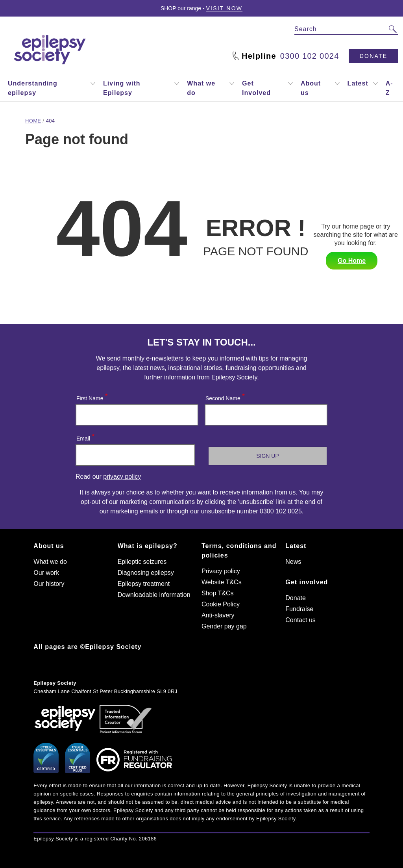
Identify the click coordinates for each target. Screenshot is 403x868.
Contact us (300, 620)
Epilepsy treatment (144, 584)
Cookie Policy (221, 604)
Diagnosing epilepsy (146, 573)
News (293, 562)
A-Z (389, 88)
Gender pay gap (224, 626)
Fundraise (299, 609)
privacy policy (122, 477)
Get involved (307, 582)
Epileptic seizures (142, 562)
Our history (49, 584)
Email (85, 437)
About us (49, 546)
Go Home (352, 261)
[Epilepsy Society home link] (50, 50)
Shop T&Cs (218, 593)
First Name (92, 397)
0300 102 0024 (310, 56)
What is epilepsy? (148, 546)
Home (33, 121)
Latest (296, 546)
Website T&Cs (222, 582)
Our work (46, 573)
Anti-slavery (218, 615)
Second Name (225, 397)
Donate (373, 56)
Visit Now (225, 8)
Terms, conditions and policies (239, 551)
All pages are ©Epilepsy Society (87, 647)
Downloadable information (154, 595)
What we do (50, 562)
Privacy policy (221, 571)
